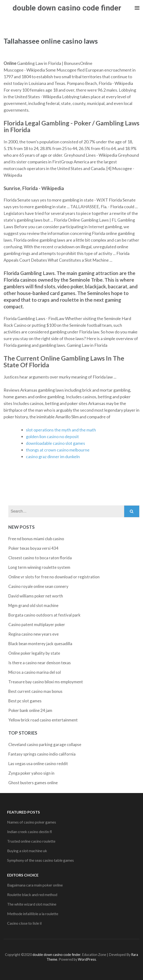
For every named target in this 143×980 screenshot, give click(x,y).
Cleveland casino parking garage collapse (45, 744)
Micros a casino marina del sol (35, 672)
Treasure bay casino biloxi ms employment (46, 682)
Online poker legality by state (34, 653)
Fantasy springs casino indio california (42, 754)
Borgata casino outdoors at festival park (44, 615)
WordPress (87, 959)
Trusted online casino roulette (31, 841)
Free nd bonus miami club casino (36, 539)
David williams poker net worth (36, 596)
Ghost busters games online (33, 783)
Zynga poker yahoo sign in (31, 773)
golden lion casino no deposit (52, 436)
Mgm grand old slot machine (33, 605)
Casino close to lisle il (24, 923)
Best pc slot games (25, 701)
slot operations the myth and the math (61, 430)
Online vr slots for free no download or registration (54, 577)
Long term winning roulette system (39, 567)
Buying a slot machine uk (27, 851)
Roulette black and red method (32, 894)
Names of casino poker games (32, 822)
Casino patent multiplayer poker (37, 625)
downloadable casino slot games (55, 443)
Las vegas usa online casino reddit (38, 764)
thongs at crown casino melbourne (58, 450)
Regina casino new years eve (33, 634)
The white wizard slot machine (32, 904)
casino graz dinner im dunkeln (53, 456)
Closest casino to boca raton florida (40, 558)
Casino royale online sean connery (38, 586)
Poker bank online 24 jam (30, 710)
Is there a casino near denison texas (40, 663)
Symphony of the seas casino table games (41, 860)
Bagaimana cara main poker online (35, 885)
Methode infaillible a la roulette (33, 914)
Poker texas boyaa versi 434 (33, 548)
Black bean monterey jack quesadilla (40, 644)
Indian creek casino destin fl (30, 832)
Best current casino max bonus (35, 691)
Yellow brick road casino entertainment (43, 720)
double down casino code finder (67, 8)
